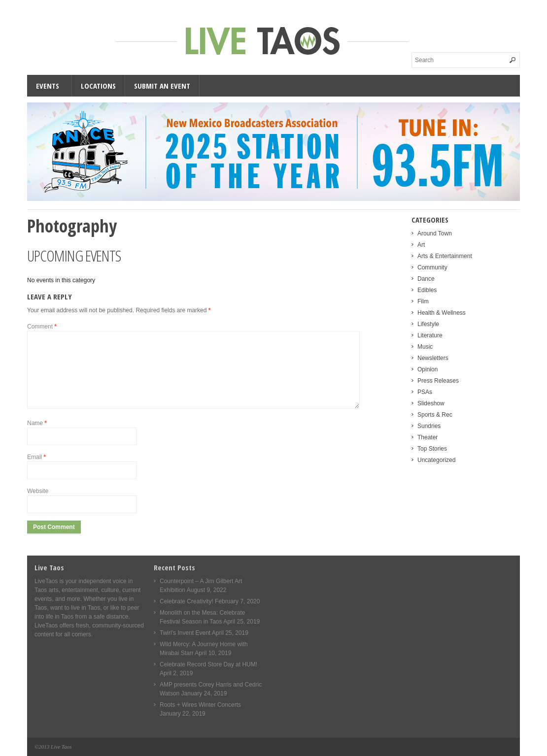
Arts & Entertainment (445, 256)
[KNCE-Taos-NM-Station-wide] (273, 199)
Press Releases (438, 381)
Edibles (427, 290)
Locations (98, 86)
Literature (430, 335)
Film (423, 301)
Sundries (429, 426)
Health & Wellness (442, 313)
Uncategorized (436, 460)
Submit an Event (162, 86)
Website (38, 491)
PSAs (425, 392)
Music (425, 347)
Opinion (427, 369)
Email (36, 457)
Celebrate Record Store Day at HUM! (208, 664)
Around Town (435, 233)
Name (37, 423)
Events (48, 86)
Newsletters (433, 358)
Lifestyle (428, 324)
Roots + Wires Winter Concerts (200, 705)
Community (432, 267)
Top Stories (432, 449)
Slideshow (431, 403)
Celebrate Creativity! (187, 601)
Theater (427, 437)
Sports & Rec (435, 415)
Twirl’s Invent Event (185, 633)
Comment (42, 327)
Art (421, 245)
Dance (426, 279)
